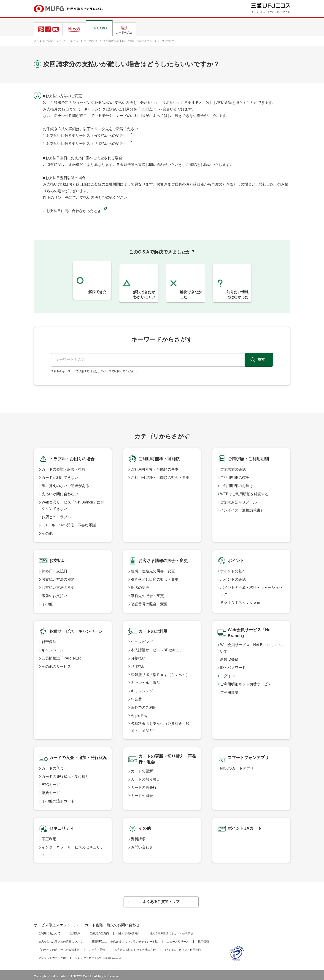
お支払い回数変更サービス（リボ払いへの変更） (86, 144)
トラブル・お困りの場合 (82, 41)
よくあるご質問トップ (48, 41)
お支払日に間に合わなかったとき (74, 211)
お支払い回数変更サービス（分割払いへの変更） (86, 136)
